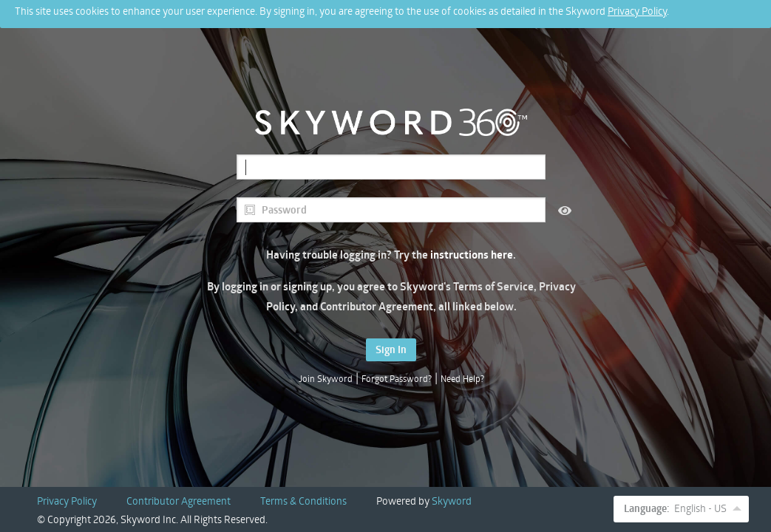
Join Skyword (326, 378)
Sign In (391, 349)
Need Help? (462, 378)
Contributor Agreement (179, 501)
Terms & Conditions (303, 501)
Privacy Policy (637, 8)
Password (275, 210)
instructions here (472, 255)
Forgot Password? (397, 378)
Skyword (452, 501)
